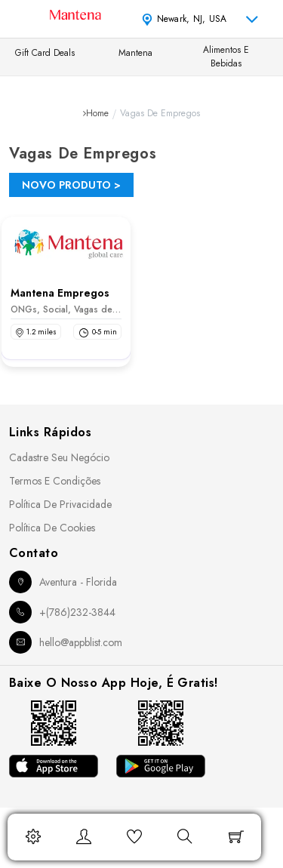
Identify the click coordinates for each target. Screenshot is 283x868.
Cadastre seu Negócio (59, 457)
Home (97, 113)
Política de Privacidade (60, 504)
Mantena (135, 53)
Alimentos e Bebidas (226, 57)
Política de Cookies (52, 528)
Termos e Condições (55, 481)
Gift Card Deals (45, 53)
